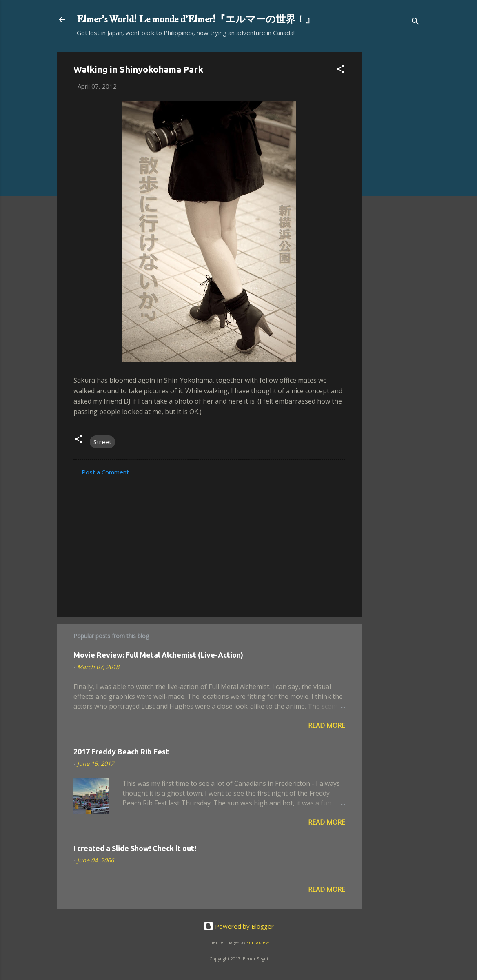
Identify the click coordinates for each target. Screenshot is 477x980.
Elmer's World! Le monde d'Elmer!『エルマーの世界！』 (196, 20)
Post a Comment (105, 472)
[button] (340, 70)
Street (102, 442)
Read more (327, 725)
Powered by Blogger (239, 926)
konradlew (258, 942)
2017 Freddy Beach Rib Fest (121, 752)
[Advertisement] (394, 174)
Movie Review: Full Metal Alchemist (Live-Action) (158, 655)
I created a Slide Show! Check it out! (135, 848)
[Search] (415, 22)
